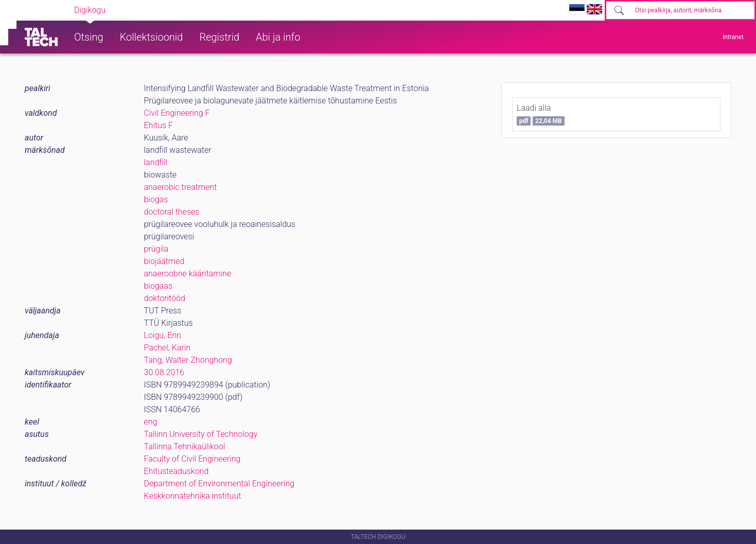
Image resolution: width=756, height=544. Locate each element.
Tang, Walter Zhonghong (188, 360)
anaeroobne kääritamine (188, 274)
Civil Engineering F (177, 113)
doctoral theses (172, 212)
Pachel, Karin (168, 348)
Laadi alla (541, 114)
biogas (156, 199)
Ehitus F (159, 125)
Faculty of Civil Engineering (192, 459)
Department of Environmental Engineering (219, 484)
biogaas (159, 286)
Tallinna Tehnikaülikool (185, 446)
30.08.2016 (164, 372)
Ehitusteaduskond (177, 471)
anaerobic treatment (181, 187)
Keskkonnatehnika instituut (193, 496)
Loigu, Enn (163, 335)
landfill (156, 162)
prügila (156, 249)
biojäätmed (164, 261)
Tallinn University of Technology (201, 434)
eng (151, 422)
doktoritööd (165, 298)
